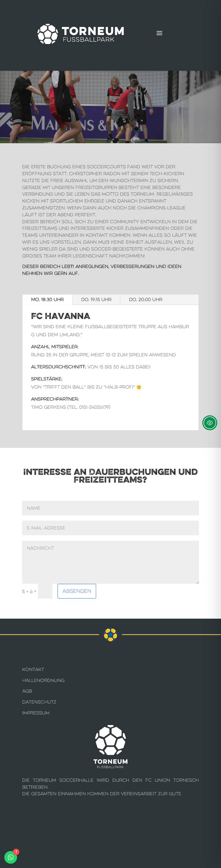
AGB (27, 691)
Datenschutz (39, 702)
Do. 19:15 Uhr (96, 300)
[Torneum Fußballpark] (81, 34)
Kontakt (33, 669)
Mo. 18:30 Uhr (47, 300)
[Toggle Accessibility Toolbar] (210, 423)
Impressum (36, 713)
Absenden (77, 591)
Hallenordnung (43, 680)
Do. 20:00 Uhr (146, 300)
